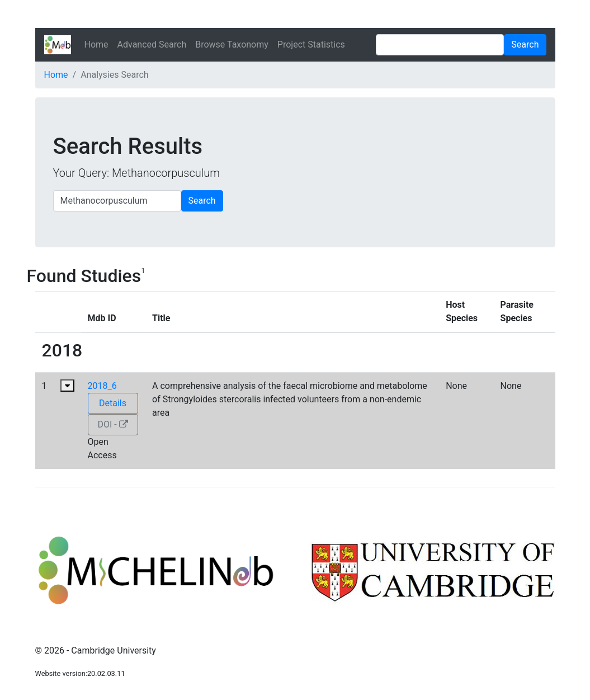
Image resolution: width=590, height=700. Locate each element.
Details (113, 403)
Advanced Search (152, 44)
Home (96, 44)
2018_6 (102, 386)
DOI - (112, 424)
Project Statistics (311, 44)
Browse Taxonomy (232, 44)
